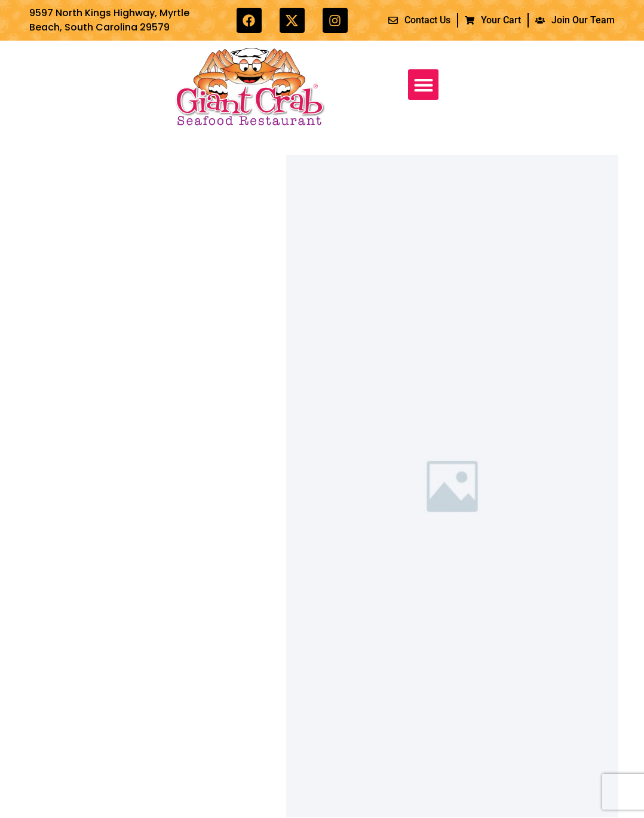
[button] (423, 85)
